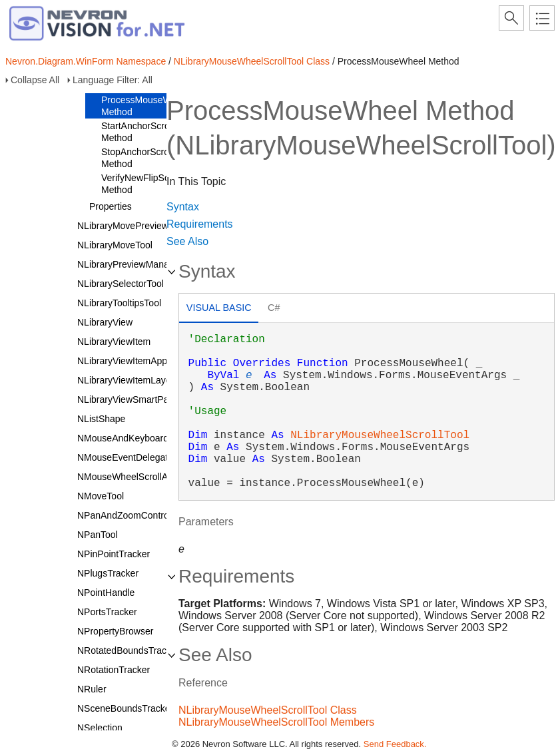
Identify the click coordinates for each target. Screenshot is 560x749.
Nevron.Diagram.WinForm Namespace (86, 61)
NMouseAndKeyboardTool (132, 438)
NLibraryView (105, 322)
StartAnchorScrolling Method (144, 132)
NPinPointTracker (114, 554)
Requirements (200, 224)
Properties (111, 206)
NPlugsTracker (108, 573)
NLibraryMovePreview (123, 226)
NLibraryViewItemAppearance (139, 361)
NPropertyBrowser (115, 631)
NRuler (92, 689)
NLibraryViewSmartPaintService (143, 399)
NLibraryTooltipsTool (119, 303)
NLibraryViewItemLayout (128, 380)
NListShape (101, 419)
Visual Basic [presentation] (219, 308)
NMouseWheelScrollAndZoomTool (148, 477)
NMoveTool (101, 496)
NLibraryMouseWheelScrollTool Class (252, 61)
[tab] (219, 309)
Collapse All (35, 80)
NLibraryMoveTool (115, 245)
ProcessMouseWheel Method (145, 106)
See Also (187, 241)
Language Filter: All (113, 80)
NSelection (100, 728)
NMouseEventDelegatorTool (135, 457)
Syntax (183, 207)
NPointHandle (106, 593)
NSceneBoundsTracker (125, 708)
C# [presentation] (274, 308)
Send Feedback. (395, 744)
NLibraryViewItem (114, 342)
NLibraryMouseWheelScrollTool (380, 435)
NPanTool (98, 535)
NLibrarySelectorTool (121, 284)
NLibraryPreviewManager (130, 264)
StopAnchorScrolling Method (143, 158)
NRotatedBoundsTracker (129, 650)
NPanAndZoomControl (124, 515)
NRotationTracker (114, 670)
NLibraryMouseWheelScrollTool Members (276, 722)
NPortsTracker (107, 612)
